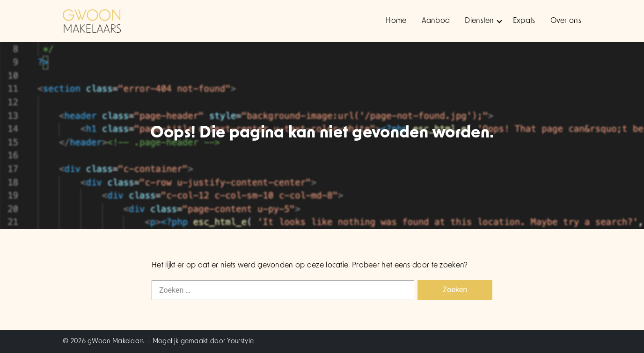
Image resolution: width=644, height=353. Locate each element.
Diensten (483, 21)
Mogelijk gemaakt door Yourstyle (203, 342)
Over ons (566, 21)
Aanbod (436, 21)
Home (396, 21)
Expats (524, 21)
